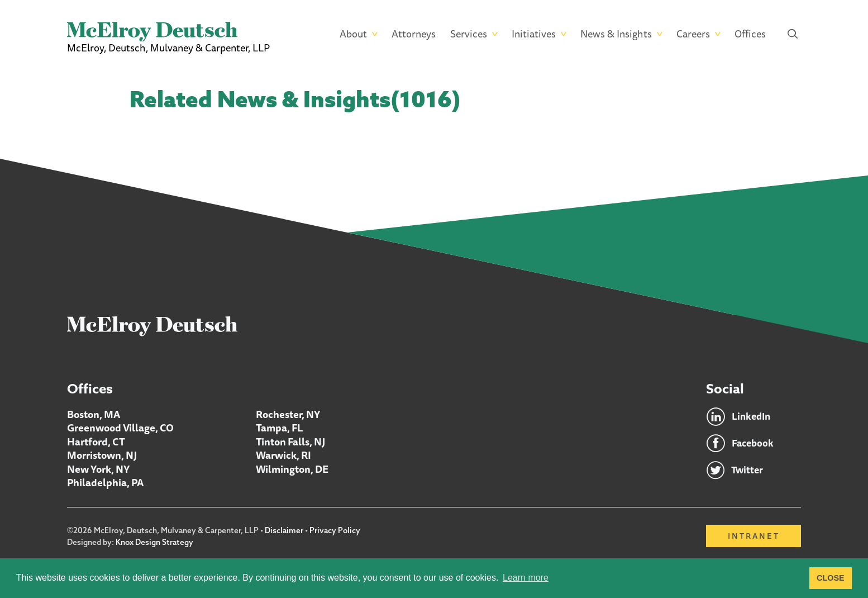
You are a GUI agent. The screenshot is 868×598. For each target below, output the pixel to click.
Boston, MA (94, 415)
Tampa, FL (280, 428)
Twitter (747, 471)
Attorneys (414, 34)
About (353, 34)
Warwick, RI (283, 455)
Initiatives (534, 34)
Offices (750, 34)
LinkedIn (752, 417)
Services (469, 34)
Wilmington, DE (292, 468)
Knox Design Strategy (155, 541)
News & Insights (616, 34)
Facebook (753, 444)
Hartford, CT (96, 442)
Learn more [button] (526, 578)
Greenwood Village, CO (120, 428)
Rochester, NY (288, 415)
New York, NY (98, 468)
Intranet (754, 535)
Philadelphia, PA (105, 482)
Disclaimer (284, 530)
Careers (693, 34)
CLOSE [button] (831, 578)
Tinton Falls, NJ (290, 442)
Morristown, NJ (102, 455)
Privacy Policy (335, 530)
